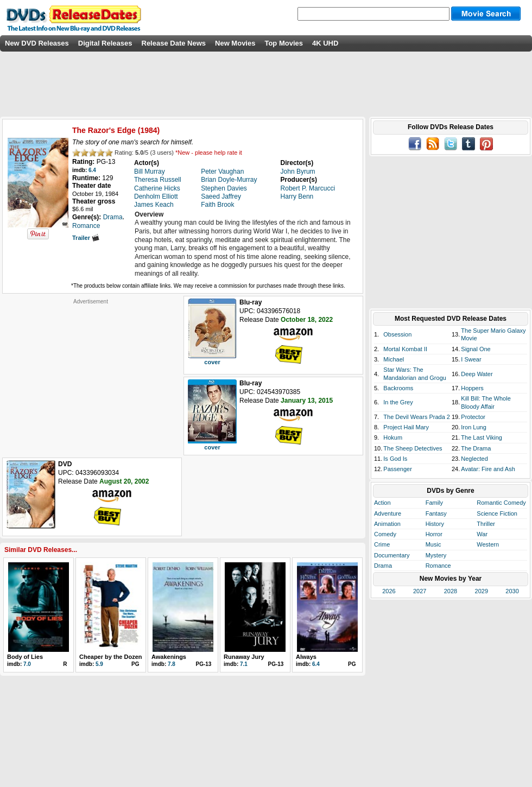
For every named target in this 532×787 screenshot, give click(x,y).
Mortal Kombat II (405, 349)
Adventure (388, 513)
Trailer (86, 238)
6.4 (92, 170)
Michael (394, 359)
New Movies (235, 43)
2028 (451, 591)
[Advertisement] (91, 373)
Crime (382, 544)
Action (382, 503)
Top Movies (284, 43)
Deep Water (477, 374)
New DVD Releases (37, 43)
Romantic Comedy (501, 503)
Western (488, 544)
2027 (420, 591)
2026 (389, 591)
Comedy (385, 534)
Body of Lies (25, 657)
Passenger (398, 469)
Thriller (486, 524)
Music (433, 544)
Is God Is (395, 459)
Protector (473, 417)
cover (212, 362)
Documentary (392, 555)
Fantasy (436, 513)
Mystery (436, 555)
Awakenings (169, 657)
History (435, 524)
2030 (512, 591)
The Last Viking (482, 437)
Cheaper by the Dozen (111, 657)
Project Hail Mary (406, 427)
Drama (383, 566)
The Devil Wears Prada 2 (417, 417)
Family (434, 503)
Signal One (476, 349)
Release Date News (174, 43)
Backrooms (398, 388)
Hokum (393, 437)
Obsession (397, 334)
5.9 (99, 664)
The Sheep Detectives (413, 448)
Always (306, 657)
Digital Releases (105, 43)
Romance (438, 566)
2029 (482, 591)
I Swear (471, 359)
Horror (434, 534)
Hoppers (472, 388)
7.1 (244, 664)
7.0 (27, 664)
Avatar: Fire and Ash (488, 469)
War (482, 534)
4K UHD (325, 43)
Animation (387, 524)
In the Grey (398, 402)
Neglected (474, 459)
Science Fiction (497, 513)
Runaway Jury (244, 657)
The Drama (476, 448)
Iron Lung (473, 427)
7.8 (172, 664)
